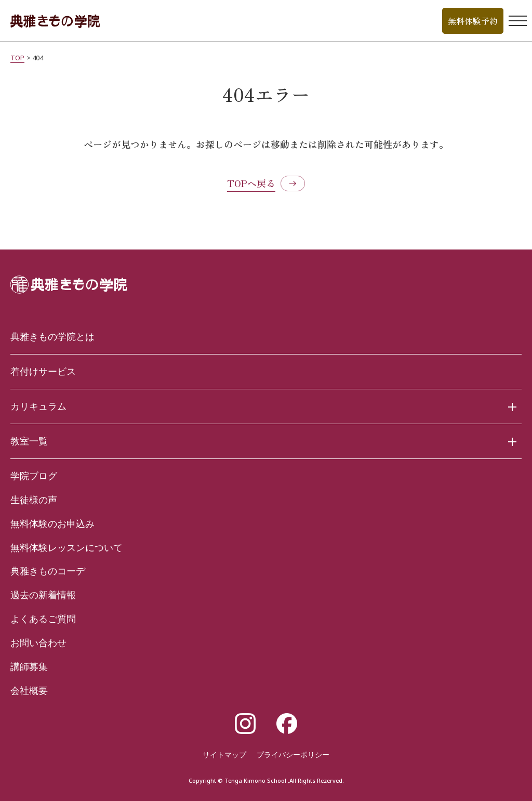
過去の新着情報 (43, 595)
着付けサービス (43, 371)
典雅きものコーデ (48, 571)
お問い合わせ (38, 642)
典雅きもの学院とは (52, 336)
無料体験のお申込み (52, 523)
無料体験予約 (473, 21)
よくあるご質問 (43, 619)
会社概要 (29, 690)
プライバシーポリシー (293, 754)
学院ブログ (34, 476)
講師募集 (29, 666)
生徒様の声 (34, 500)
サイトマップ (224, 754)
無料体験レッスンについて (66, 547)
